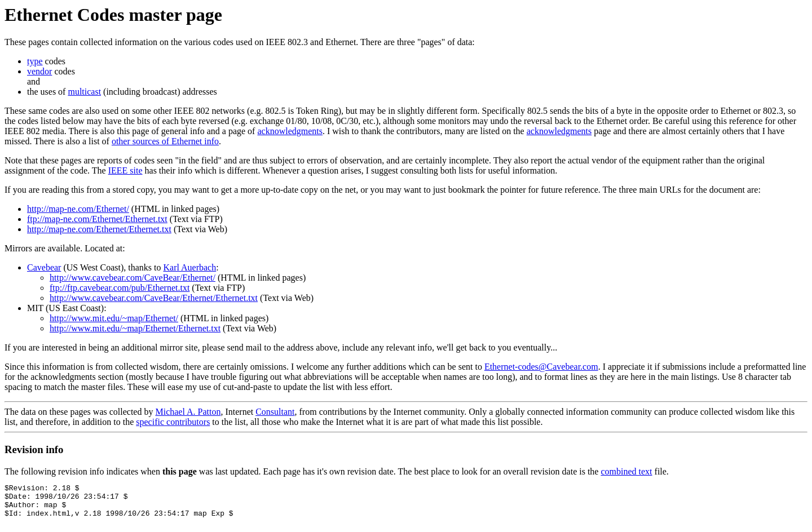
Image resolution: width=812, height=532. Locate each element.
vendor (39, 71)
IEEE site (125, 170)
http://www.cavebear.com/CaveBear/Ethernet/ (133, 278)
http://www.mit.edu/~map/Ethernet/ (114, 318)
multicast (84, 92)
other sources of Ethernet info (165, 141)
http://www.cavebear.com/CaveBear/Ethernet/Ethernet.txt (154, 298)
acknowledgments (290, 131)
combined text (626, 471)
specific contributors (173, 422)
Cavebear (44, 267)
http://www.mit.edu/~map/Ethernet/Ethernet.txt (135, 328)
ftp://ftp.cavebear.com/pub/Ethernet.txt (120, 288)
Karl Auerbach (189, 267)
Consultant (275, 412)
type (35, 61)
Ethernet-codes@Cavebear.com (541, 367)
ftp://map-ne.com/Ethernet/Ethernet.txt (97, 219)
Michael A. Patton (188, 412)
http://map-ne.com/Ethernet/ (78, 209)
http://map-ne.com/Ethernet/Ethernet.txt (99, 229)
